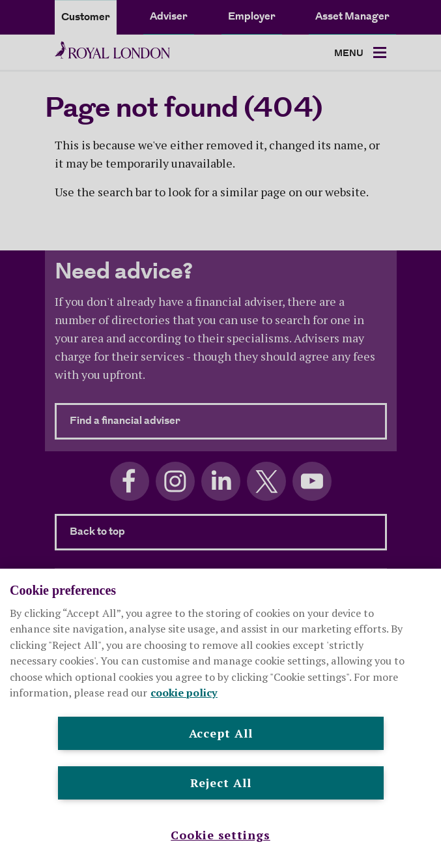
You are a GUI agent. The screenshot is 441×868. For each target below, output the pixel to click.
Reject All (221, 783)
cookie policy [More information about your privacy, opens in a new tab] (184, 693)
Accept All (221, 733)
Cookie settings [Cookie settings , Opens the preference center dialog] (221, 835)
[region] (221, 718)
